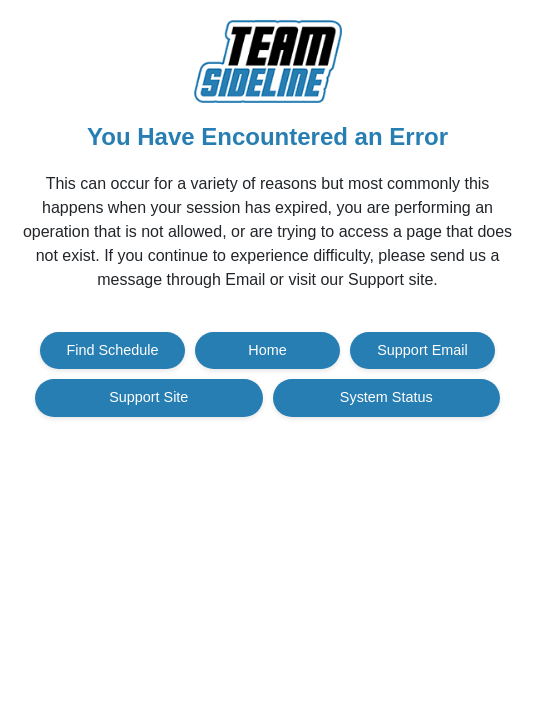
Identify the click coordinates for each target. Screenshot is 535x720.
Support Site (148, 397)
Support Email (422, 350)
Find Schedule (113, 350)
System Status (386, 397)
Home (267, 350)
